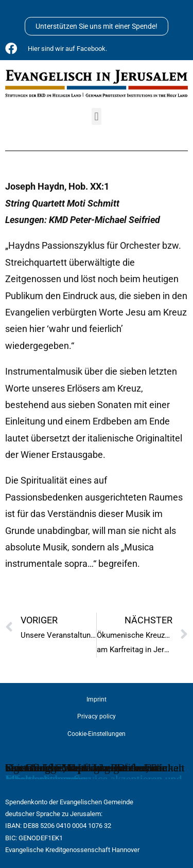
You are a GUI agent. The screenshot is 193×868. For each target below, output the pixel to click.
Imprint (97, 699)
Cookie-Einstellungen (97, 734)
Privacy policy (97, 716)
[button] (97, 116)
